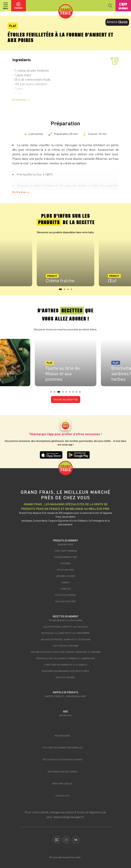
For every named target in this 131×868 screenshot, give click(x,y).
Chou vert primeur (66, 551)
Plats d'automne (65, 595)
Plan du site (62, 796)
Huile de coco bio (65, 601)
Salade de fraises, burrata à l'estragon (66, 639)
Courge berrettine (65, 557)
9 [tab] (81, 393)
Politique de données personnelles (63, 748)
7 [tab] (74, 393)
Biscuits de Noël (66, 677)
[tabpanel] (65, 263)
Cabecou (66, 589)
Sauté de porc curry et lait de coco (65, 627)
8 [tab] (78, 393)
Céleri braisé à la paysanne (65, 620)
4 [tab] (73, 290)
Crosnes (66, 563)
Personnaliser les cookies (63, 772)
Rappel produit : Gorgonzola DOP (66, 696)
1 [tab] (61, 290)
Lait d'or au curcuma (66, 646)
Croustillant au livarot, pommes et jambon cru (65, 658)
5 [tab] (67, 393)
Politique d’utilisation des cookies (63, 759)
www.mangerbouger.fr (69, 817)
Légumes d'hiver (66, 576)
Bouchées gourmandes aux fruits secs (65, 671)
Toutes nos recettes (66, 400)
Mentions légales (62, 783)
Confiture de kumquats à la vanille (66, 664)
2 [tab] (66, 290)
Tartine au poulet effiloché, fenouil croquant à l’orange (65, 652)
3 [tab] (69, 290)
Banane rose (66, 544)
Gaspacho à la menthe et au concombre (65, 633)
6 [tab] (71, 393)
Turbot (65, 582)
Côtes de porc (65, 570)
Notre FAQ (65, 715)
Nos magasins (62, 736)
